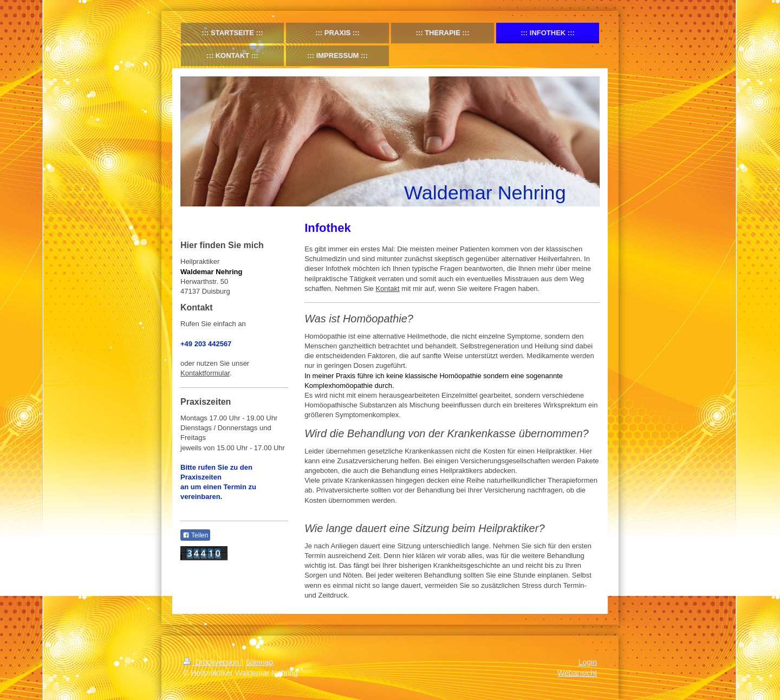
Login (588, 662)
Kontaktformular (205, 373)
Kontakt (387, 289)
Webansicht (577, 673)
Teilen (195, 535)
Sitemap (259, 662)
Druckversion (212, 662)
